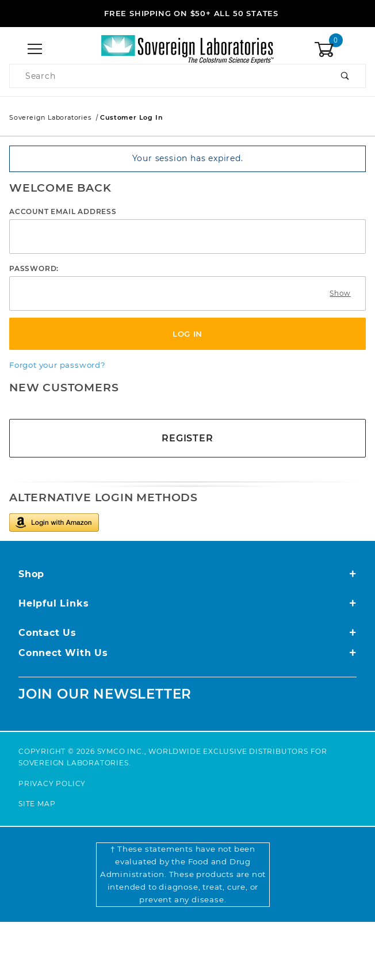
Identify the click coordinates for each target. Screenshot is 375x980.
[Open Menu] (35, 50)
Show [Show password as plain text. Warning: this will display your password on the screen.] (340, 293)
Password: (34, 268)
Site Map (37, 804)
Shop (187, 574)
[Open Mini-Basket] (340, 49)
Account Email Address (63, 211)
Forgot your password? (58, 365)
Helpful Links (187, 603)
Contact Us (187, 633)
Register (187, 438)
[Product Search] (168, 76)
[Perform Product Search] (345, 76)
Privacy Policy (52, 783)
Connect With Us (187, 653)
